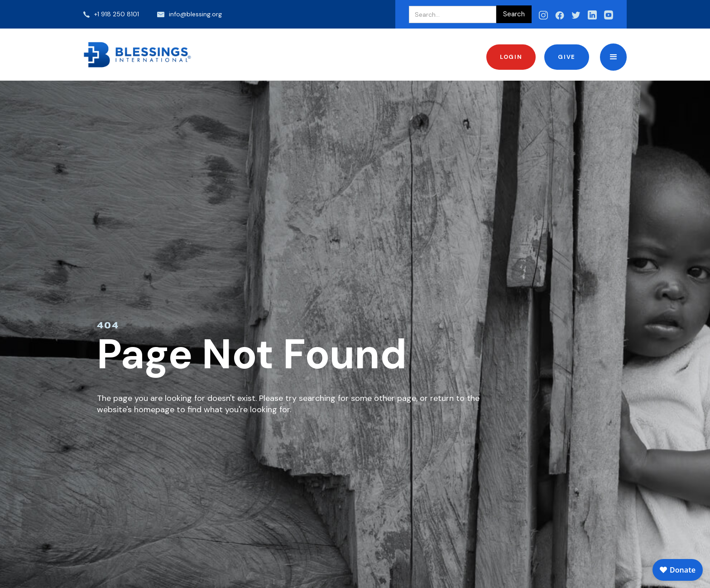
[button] (613, 57)
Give (566, 57)
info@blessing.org (195, 14)
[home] (138, 55)
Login (511, 57)
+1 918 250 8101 (117, 14)
